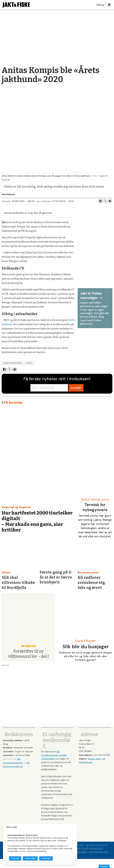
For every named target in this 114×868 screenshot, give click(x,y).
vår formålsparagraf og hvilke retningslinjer (54, 755)
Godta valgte (30, 858)
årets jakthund (13, 363)
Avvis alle (15, 858)
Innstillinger (104, 866)
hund (29, 363)
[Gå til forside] (16, 5)
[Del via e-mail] (110, 201)
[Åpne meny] (109, 5)
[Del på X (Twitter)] (105, 201)
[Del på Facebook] (100, 201)
